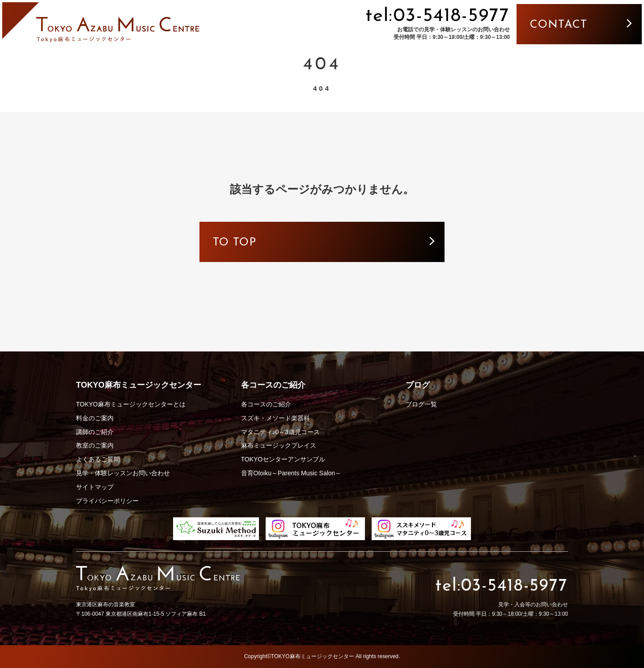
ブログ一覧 (421, 404)
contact (559, 25)
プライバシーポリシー (107, 501)
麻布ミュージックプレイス (279, 445)
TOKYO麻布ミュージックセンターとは (131, 404)
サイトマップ (95, 487)
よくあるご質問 (98, 459)
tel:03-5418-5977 (438, 16)
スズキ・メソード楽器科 (275, 418)
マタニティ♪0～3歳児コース (281, 432)
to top (294, 243)
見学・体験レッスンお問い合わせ (123, 473)
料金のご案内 (95, 418)
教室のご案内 (95, 445)
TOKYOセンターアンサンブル (283, 459)
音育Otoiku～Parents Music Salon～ (291, 473)
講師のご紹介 (95, 432)
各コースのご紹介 (266, 404)
